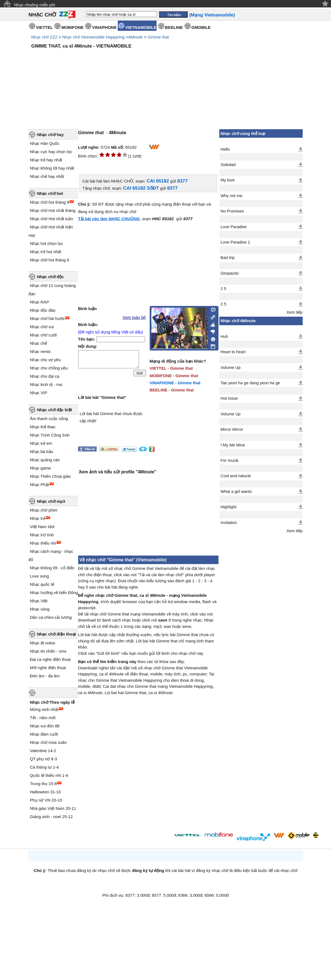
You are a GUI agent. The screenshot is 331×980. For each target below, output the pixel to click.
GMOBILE (201, 27)
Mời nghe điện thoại (48, 668)
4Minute (136, 37)
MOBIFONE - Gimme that (174, 376)
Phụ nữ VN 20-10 (46, 800)
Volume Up (231, 368)
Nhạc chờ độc (51, 277)
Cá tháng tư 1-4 (44, 767)
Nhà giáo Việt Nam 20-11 (53, 808)
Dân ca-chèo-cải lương (51, 617)
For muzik (230, 460)
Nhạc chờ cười (43, 335)
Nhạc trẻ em (41, 443)
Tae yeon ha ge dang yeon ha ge (250, 383)
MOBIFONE (73, 27)
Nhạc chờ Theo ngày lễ (52, 702)
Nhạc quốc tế (42, 584)
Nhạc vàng (40, 609)
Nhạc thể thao (43, 427)
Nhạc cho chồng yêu (49, 368)
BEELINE (174, 27)
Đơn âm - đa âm (45, 676)
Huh (224, 336)
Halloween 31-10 (46, 792)
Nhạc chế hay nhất (47, 176)
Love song (39, 576)
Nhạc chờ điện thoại (57, 634)
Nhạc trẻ (38, 518)
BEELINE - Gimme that (172, 390)
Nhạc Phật (39, 485)
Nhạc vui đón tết (45, 726)
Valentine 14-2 (43, 751)
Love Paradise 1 (235, 242)
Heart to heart (233, 352)
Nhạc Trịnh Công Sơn (50, 435)
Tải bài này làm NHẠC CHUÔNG (109, 219)
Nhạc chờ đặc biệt (55, 410)
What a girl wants (236, 492)
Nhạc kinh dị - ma (46, 384)
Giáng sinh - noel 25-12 (51, 817)
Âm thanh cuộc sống (49, 419)
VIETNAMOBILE (141, 27)
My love (228, 180)
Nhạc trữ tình (42, 535)
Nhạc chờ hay (50, 135)
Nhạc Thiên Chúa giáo (50, 476)
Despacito (230, 273)
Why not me (232, 196)
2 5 (224, 289)
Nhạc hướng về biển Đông (54, 593)
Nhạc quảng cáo (45, 460)
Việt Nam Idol (42, 527)
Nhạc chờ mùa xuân (48, 742)
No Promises (232, 211)
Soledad (228, 165)
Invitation (229, 523)
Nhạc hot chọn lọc (47, 243)
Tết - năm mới (43, 718)
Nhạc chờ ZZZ (44, 37)
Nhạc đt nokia (43, 643)
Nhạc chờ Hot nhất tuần (52, 219)
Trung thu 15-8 (43, 784)
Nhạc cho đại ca (45, 376)
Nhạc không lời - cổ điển (52, 568)
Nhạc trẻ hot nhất (46, 252)
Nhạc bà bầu (42, 452)
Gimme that (158, 37)
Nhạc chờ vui (42, 327)
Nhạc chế (39, 343)
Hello (225, 149)
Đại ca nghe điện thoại (50, 659)
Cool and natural (236, 476)
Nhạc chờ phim (44, 510)
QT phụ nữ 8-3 (44, 759)
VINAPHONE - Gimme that (175, 383)
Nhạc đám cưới (44, 734)
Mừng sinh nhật (44, 709)
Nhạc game (40, 468)
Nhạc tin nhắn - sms (48, 651)
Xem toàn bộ (134, 318)
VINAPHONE (104, 27)
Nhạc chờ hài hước (47, 318)
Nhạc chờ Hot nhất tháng (53, 210)
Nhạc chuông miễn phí (35, 5)
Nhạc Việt (39, 601)
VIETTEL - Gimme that (171, 368)
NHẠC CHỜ (43, 15)
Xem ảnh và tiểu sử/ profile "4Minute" (118, 472)
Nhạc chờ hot (50, 193)
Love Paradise (234, 227)
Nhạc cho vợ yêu (45, 360)
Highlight (229, 507)
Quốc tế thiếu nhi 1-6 (49, 775)
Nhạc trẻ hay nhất (46, 160)
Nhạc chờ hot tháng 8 (50, 260)
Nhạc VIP (39, 393)
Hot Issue (229, 398)
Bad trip (228, 258)
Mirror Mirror (232, 429)
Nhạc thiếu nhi (43, 543)
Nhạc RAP (40, 302)
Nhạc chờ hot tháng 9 (50, 202)
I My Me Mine (233, 445)
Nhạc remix (40, 351)
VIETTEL (45, 27)
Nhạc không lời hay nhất (52, 168)
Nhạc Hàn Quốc (45, 143)
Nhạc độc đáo (43, 310)
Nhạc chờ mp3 (51, 501)
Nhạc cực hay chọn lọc (51, 152)
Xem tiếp (294, 312)
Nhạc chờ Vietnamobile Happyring (93, 37)
